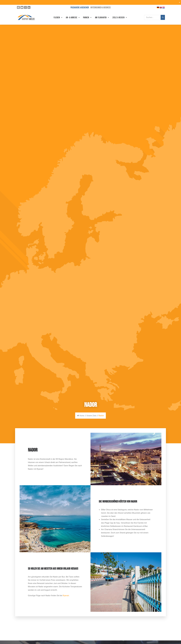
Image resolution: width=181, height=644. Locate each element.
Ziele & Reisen (120, 18)
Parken (87, 18)
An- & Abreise (73, 18)
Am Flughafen (102, 18)
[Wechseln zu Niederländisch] (164, 7)
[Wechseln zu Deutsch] (158, 7)
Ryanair (66, 596)
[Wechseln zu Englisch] (161, 7)
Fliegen (58, 18)
